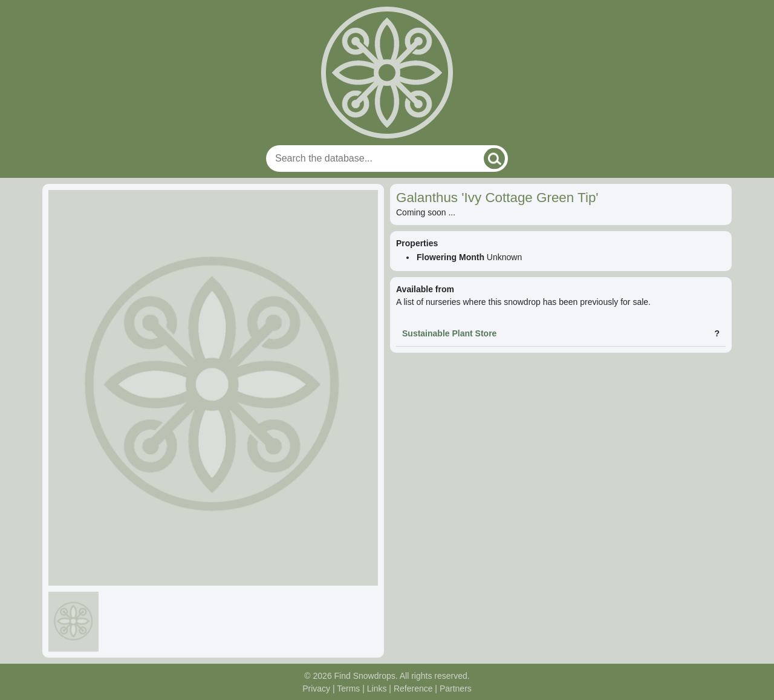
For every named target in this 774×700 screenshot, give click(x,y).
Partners (456, 689)
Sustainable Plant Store (449, 333)
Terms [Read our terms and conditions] (348, 689)
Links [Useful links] (377, 689)
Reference (413, 689)
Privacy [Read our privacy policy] (316, 689)
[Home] (387, 73)
